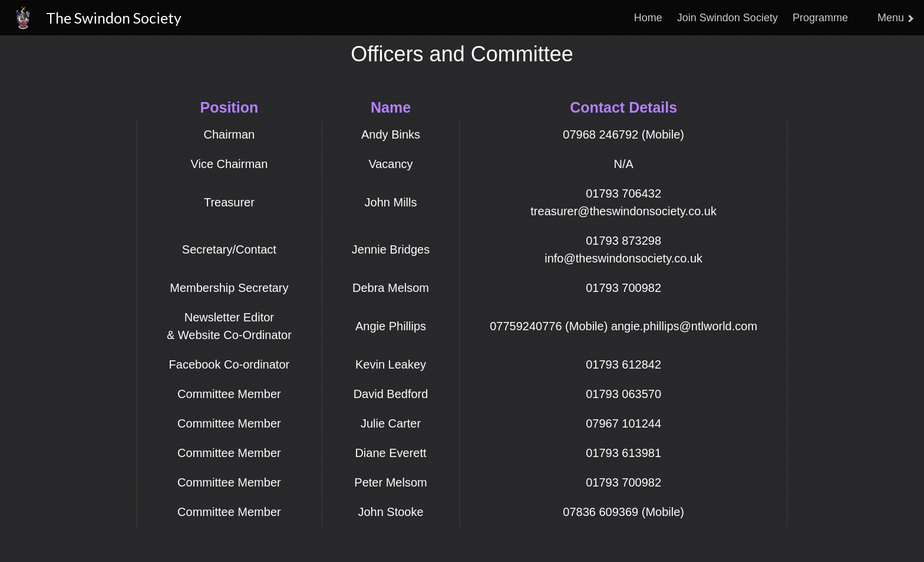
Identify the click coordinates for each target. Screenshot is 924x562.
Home (648, 18)
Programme (820, 18)
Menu (895, 18)
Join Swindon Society (727, 18)
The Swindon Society (114, 18)
